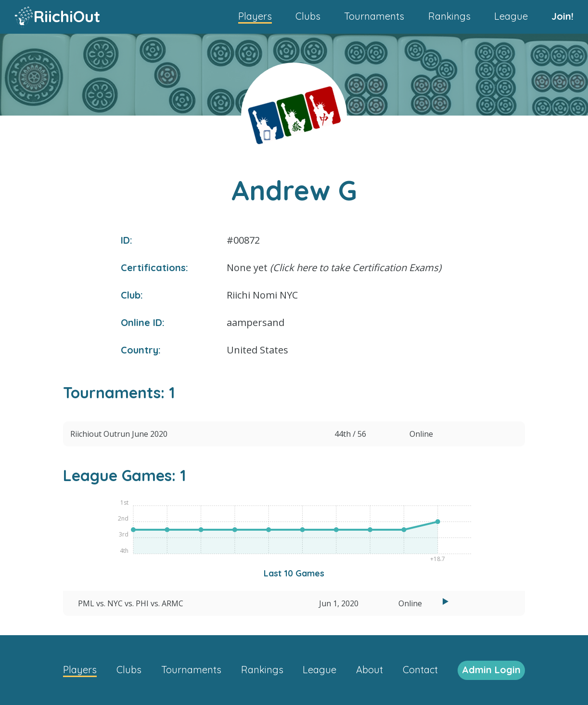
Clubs (308, 16)
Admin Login (491, 670)
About (370, 670)
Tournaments (374, 16)
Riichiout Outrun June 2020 (119, 434)
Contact (420, 670)
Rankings (449, 16)
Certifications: (154, 268)
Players (255, 16)
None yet (334, 268)
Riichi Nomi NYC (262, 295)
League (511, 16)
